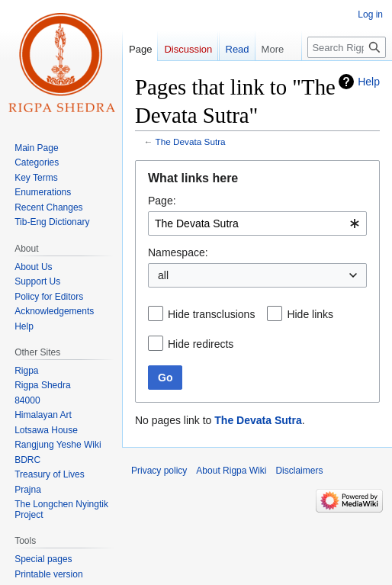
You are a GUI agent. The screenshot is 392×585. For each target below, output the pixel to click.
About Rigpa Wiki (231, 471)
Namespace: (178, 252)
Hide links (310, 314)
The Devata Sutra (191, 141)
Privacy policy (159, 471)
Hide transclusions (211, 314)
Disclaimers (299, 471)
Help (369, 82)
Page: (162, 201)
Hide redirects (201, 344)
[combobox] (257, 223)
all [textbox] (163, 275)
